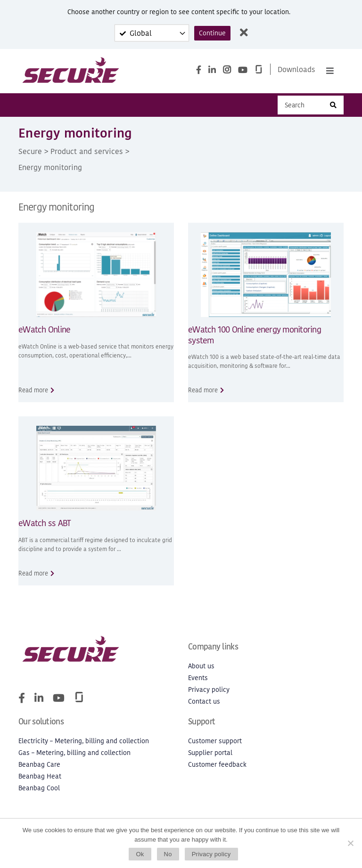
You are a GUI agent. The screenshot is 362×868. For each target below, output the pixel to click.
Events (198, 678)
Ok (140, 854)
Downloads (296, 69)
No (168, 854)
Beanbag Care (39, 765)
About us (201, 666)
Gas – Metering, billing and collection (74, 753)
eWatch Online (44, 329)
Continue (212, 33)
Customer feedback (217, 765)
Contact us (204, 702)
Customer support (215, 741)
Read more (33, 390)
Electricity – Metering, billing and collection (84, 741)
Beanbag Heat (40, 776)
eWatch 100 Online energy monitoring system (255, 335)
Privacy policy (209, 690)
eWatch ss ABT (45, 523)
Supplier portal (210, 753)
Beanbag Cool (39, 788)
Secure (30, 151)
